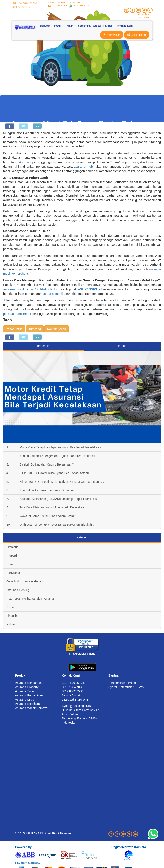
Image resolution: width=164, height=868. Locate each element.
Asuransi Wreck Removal (32, 708)
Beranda (45, 26)
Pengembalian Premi (122, 683)
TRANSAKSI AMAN (82, 654)
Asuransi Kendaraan (28, 683)
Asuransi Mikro (25, 700)
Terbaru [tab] (122, 346)
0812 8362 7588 (72, 691)
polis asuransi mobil (17, 314)
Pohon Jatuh (14, 329)
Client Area (144, 14)
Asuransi (25, 162)
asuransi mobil (84, 166)
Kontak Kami (71, 675)
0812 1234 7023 (81, 6)
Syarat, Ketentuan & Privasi (126, 687)
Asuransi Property (27, 687)
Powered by (23, 847)
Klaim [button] (71, 26)
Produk (20, 675)
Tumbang (35, 329)
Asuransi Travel (25, 691)
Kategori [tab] (82, 537)
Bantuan (114, 675)
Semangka (84, 26)
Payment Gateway (28, 863)
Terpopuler (44, 346)
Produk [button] (58, 26)
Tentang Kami (125, 26)
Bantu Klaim (137, 35)
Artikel (97, 26)
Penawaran (112, 35)
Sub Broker (144, 17)
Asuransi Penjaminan (29, 695)
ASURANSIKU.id (46, 289)
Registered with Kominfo (129, 847)
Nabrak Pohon (57, 329)
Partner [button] (109, 26)
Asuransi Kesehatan (28, 704)
